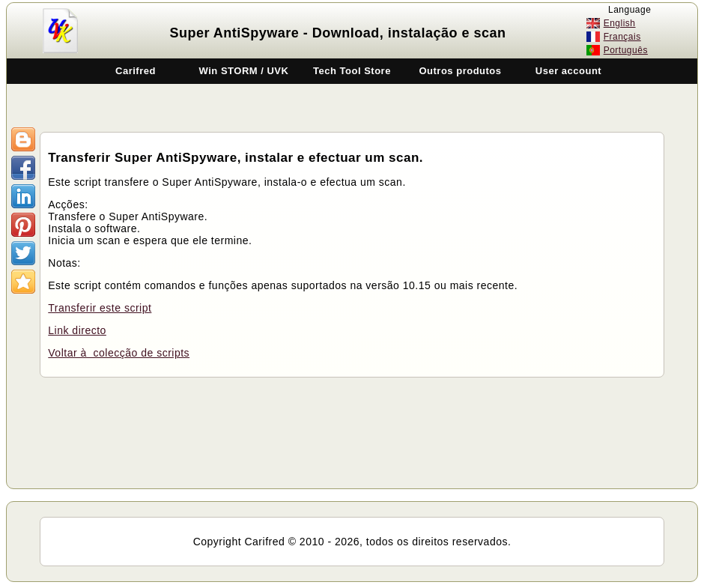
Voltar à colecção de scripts (119, 353)
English (620, 23)
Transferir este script (100, 308)
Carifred (136, 71)
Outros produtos (460, 71)
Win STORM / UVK (244, 71)
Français (622, 37)
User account (568, 71)
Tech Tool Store (352, 71)
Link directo (77, 330)
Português (626, 50)
